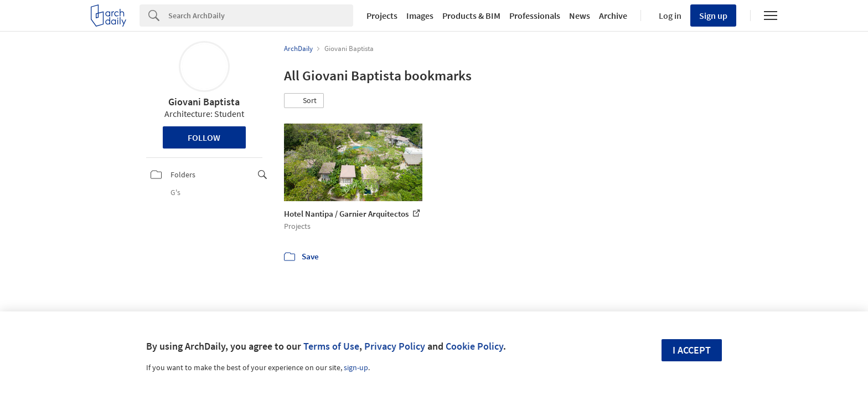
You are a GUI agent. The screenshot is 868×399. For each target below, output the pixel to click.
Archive (613, 16)
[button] (304, 101)
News (580, 16)
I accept (692, 350)
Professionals (535, 16)
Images (420, 16)
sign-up (356, 367)
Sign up (713, 16)
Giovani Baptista (204, 102)
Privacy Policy (395, 346)
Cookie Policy (474, 346)
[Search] (261, 16)
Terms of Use (331, 346)
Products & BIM (471, 16)
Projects (382, 16)
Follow (204, 137)
